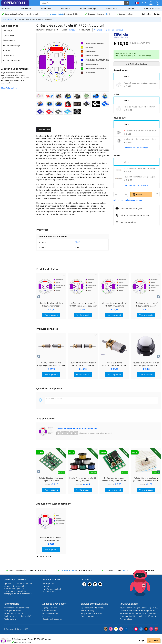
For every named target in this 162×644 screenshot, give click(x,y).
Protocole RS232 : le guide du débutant (138, 616)
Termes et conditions (13, 613)
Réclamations (10, 619)
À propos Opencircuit (54, 604)
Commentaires (49, 611)
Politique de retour (12, 611)
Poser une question (54, 398)
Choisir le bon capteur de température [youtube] (139, 611)
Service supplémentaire (94, 604)
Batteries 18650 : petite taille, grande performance (139, 613)
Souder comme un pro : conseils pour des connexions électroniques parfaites (139, 608)
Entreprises (147, 14)
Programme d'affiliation (92, 613)
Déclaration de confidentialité (17, 616)
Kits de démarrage (88, 9)
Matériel (130, 9)
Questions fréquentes (52, 619)
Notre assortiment (51, 613)
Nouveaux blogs (129, 604)
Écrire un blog (87, 611)
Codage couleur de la (91, 616)
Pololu (74, 242)
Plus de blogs (126, 619)
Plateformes (46, 9)
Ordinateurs (111, 9)
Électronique (25, 9)
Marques (6, 9)
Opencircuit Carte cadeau (93, 608)
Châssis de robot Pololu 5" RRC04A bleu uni (77, 429)
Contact (157, 14)
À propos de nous (50, 608)
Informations (11, 604)
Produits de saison (152, 9)
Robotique (66, 9)
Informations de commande (16, 608)
